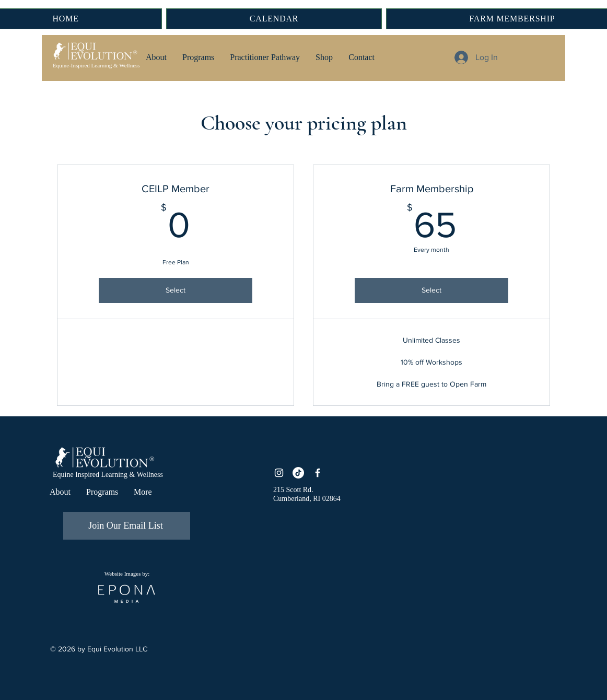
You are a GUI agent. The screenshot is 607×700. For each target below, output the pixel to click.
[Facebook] (318, 473)
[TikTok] (298, 473)
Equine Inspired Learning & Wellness (108, 475)
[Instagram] (279, 473)
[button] (156, 57)
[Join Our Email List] (127, 526)
